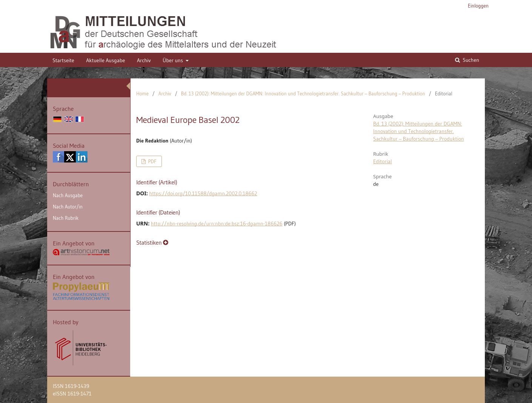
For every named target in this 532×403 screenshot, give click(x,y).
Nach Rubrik (66, 218)
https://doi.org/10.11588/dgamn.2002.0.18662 (203, 193)
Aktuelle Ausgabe (105, 60)
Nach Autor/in (68, 207)
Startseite (63, 60)
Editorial (383, 161)
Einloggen (478, 6)
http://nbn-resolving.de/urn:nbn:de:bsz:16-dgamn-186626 (217, 224)
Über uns (173, 60)
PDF (151, 161)
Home (142, 93)
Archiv (144, 60)
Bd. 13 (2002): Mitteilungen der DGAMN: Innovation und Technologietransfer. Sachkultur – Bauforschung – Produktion (303, 93)
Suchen (470, 60)
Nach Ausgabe (68, 195)
